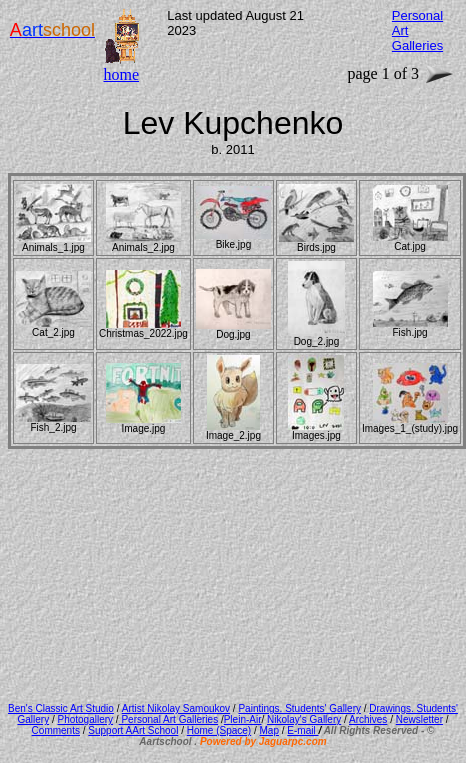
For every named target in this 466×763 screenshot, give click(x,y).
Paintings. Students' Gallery (299, 708)
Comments (56, 730)
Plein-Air (243, 719)
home (121, 74)
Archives (368, 719)
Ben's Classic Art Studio (61, 708)
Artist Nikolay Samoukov (176, 708)
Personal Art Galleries (169, 719)
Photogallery (85, 719)
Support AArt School (133, 730)
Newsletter (419, 719)
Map (269, 730)
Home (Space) (219, 730)
